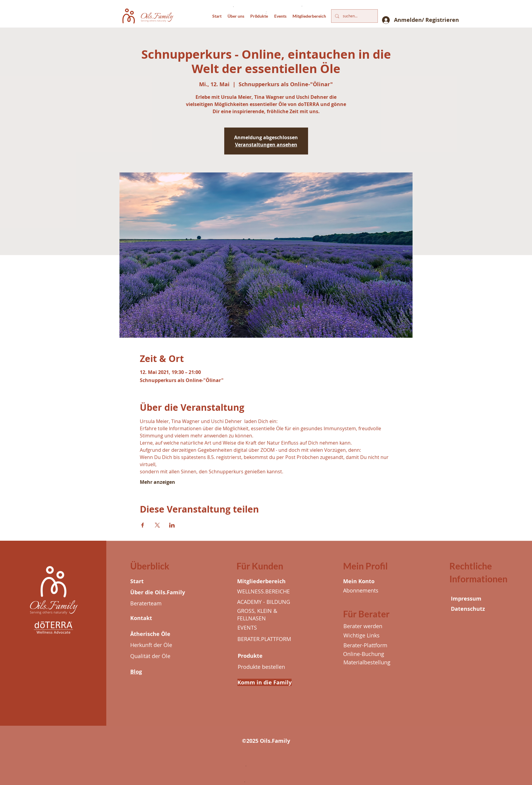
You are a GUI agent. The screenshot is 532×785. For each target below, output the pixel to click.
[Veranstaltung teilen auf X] (157, 525)
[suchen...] (354, 16)
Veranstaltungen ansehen (266, 145)
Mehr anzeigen (157, 482)
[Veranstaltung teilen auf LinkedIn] (172, 525)
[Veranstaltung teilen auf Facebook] (143, 525)
